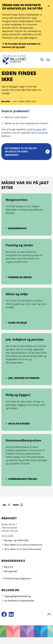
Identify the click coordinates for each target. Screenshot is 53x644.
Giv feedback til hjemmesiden (18, 601)
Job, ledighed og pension (23, 378)
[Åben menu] (49, 59)
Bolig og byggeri (18, 424)
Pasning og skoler (19, 277)
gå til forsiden (34, 129)
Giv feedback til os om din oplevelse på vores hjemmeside (21, 152)
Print (18, 505)
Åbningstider (9, 571)
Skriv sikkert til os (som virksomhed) (21, 549)
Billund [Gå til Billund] (6, 101)
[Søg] (42, 60)
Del (7, 505)
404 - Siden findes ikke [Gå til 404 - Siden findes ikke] (25, 101)
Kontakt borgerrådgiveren (16, 578)
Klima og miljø (16, 323)
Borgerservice (16, 228)
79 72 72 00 (7, 536)
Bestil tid (7, 567)
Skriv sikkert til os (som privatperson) (22, 545)
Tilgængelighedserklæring (16, 596)
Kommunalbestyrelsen (21, 479)
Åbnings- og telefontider (15, 540)
